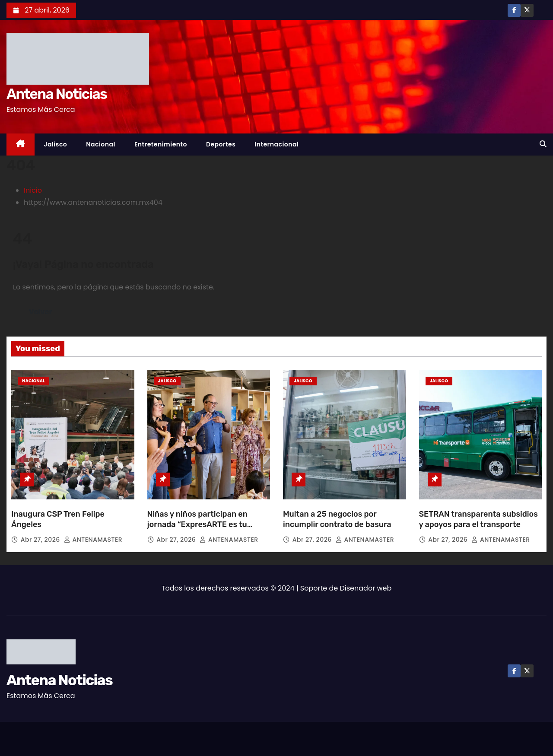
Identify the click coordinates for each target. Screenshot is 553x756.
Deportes (221, 144)
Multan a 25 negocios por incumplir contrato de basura (337, 519)
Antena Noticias (57, 94)
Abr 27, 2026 (41, 540)
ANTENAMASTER (93, 540)
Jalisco (56, 144)
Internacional (276, 144)
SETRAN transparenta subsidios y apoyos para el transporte (478, 519)
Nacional (101, 144)
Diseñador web (366, 588)
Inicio (33, 190)
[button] (543, 144)
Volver (40, 312)
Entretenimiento (161, 144)
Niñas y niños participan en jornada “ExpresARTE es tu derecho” (197, 524)
